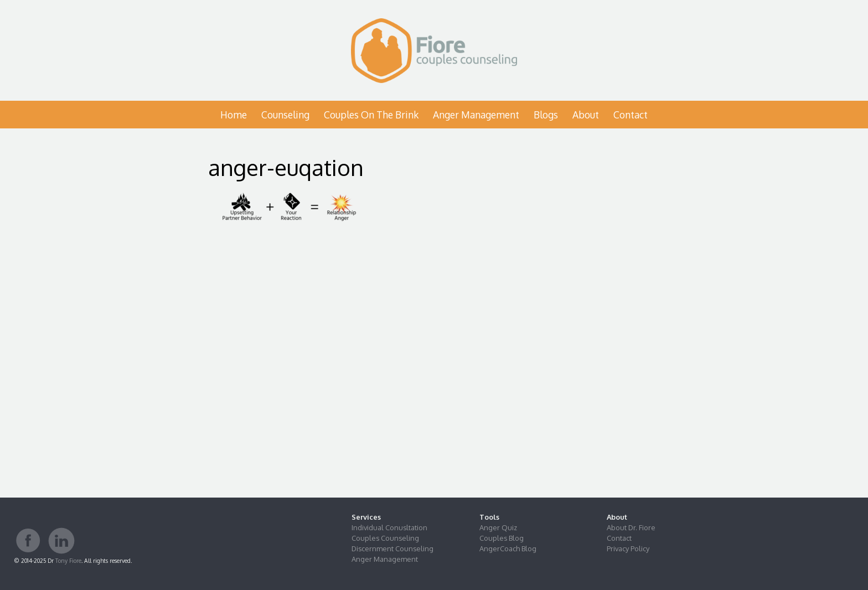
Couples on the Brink (371, 115)
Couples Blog (502, 538)
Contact (631, 115)
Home (234, 115)
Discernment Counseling (392, 548)
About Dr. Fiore (631, 527)
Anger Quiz (498, 527)
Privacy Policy (628, 548)
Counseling (285, 115)
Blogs (546, 115)
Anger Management (476, 115)
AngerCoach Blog (508, 548)
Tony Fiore (68, 560)
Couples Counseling (385, 538)
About (586, 115)
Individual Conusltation (389, 527)
